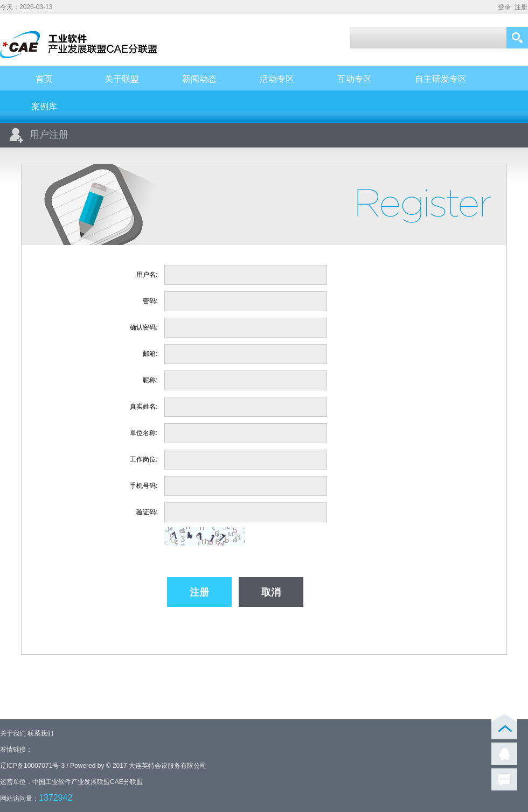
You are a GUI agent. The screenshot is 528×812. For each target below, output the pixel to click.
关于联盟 (122, 79)
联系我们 (40, 733)
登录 (504, 7)
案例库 (44, 106)
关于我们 (13, 733)
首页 (44, 79)
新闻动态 (199, 79)
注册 (521, 7)
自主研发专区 (441, 79)
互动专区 (355, 79)
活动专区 (277, 79)
